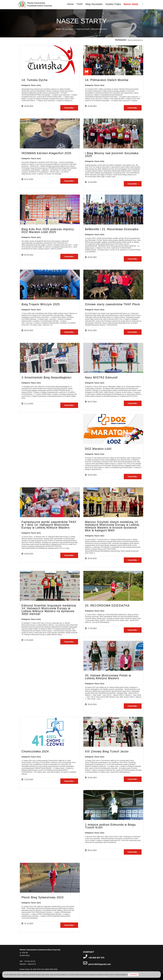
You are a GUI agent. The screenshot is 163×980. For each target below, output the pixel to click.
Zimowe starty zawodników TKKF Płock (113, 304)
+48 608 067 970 (96, 958)
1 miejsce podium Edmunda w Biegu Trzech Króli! (110, 826)
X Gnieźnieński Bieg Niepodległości (47, 377)
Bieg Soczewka (94, 4)
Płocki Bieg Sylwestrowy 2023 (43, 897)
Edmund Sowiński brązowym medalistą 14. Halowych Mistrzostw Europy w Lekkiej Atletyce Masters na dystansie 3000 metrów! (49, 610)
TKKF (80, 4)
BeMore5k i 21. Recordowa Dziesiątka (112, 229)
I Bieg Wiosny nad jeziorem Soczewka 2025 (112, 155)
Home (70, 4)
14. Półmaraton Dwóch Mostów (107, 80)
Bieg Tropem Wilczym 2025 (41, 304)
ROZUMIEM (133, 975)
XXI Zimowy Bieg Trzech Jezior (107, 751)
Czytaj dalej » (69, 108)
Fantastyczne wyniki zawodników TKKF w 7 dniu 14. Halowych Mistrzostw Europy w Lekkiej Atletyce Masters (49, 525)
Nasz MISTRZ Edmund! (101, 377)
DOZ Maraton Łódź (98, 449)
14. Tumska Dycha (35, 80)
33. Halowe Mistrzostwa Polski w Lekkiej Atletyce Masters (108, 677)
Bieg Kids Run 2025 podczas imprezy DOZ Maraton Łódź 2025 (48, 231)
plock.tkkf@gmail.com (100, 964)
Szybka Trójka (113, 4)
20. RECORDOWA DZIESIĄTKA (107, 605)
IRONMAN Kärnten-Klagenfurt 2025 (47, 153)
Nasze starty (131, 4)
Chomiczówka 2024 (35, 751)
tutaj (68, 975)
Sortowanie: (121, 40)
